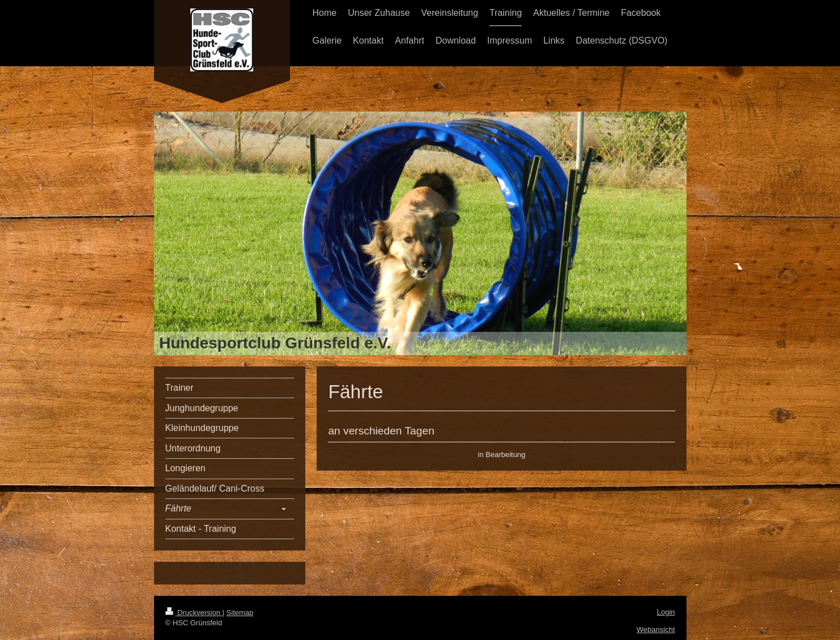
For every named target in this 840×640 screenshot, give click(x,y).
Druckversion (194, 613)
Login (666, 612)
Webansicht (656, 630)
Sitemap (240, 613)
